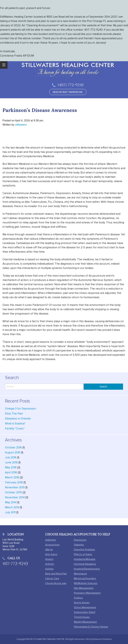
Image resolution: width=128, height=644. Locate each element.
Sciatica (78, 598)
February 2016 (14, 482)
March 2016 (12, 477)
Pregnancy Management (87, 593)
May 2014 (11, 502)
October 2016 (13, 447)
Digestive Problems (84, 550)
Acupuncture (52, 545)
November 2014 (15, 497)
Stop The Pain (14, 414)
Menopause (80, 574)
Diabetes (79, 545)
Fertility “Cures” (15, 429)
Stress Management (85, 607)
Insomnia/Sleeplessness (87, 569)
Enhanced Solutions (102, 639)
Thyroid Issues (82, 617)
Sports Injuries (82, 603)
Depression (80, 540)
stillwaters (21, 125)
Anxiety (49, 559)
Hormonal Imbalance (85, 564)
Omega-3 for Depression (20, 409)
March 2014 (12, 507)
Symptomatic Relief (85, 612)
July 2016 (11, 457)
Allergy (49, 550)
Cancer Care (52, 578)
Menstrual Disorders (85, 578)
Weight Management (85, 622)
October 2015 (13, 492)
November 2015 (15, 487)
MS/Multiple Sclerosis (86, 583)
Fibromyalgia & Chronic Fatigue (91, 627)
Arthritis (50, 564)
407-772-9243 (15, 564)
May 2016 (11, 467)
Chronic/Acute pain (56, 583)
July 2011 (10, 512)
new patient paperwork (68, 92)
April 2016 (11, 472)
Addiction (51, 540)
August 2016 (13, 452)
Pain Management (84, 588)
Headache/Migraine (85, 559)
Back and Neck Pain (56, 574)
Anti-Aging (51, 554)
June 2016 (11, 462)
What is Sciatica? (15, 424)
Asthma (49, 569)
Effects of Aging (83, 554)
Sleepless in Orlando (18, 419)
